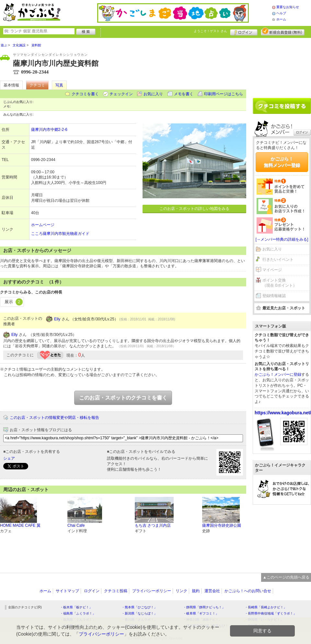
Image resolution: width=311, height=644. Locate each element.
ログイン (244, 31)
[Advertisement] (282, 65)
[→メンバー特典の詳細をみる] (282, 239)
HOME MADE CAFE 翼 (20, 525)
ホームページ (43, 225)
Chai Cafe (76, 525)
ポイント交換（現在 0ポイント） (280, 283)
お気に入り (153, 94)
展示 (14, 302)
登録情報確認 (274, 296)
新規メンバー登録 (283, 31)
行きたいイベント (278, 259)
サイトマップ (67, 591)
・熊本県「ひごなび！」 (139, 607)
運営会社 (212, 591)
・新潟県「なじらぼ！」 (139, 613)
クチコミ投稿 (116, 591)
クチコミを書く (85, 94)
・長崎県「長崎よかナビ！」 (266, 607)
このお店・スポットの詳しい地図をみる (194, 209)
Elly (57, 319)
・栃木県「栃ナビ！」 (76, 607)
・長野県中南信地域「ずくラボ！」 (271, 613)
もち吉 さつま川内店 (153, 525)
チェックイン (121, 94)
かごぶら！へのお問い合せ (248, 591)
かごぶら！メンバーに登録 (278, 374)
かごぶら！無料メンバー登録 (282, 162)
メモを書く (184, 94)
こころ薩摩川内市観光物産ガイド (60, 234)
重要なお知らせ (288, 7)
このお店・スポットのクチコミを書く (123, 398)
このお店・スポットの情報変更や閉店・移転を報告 (54, 418)
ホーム (281, 19)
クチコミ (37, 85)
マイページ (272, 270)
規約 (196, 591)
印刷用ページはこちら (224, 94)
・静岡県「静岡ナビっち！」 (204, 607)
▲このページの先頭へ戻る (286, 577)
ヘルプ (281, 13)
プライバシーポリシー (152, 591)
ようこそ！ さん (210, 31)
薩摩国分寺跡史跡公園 (222, 525)
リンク (181, 591)
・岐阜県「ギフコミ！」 (201, 613)
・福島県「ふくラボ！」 (78, 613)
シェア (9, 458)
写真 (59, 85)
